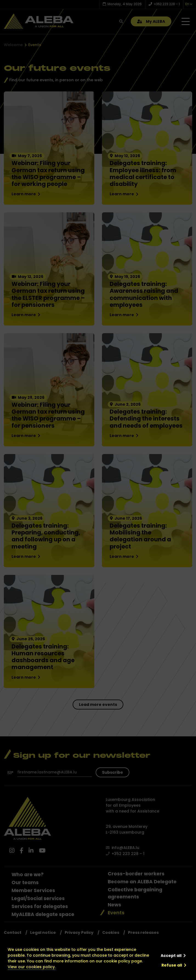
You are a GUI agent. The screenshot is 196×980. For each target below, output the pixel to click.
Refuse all (172, 965)
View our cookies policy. (32, 967)
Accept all (171, 956)
